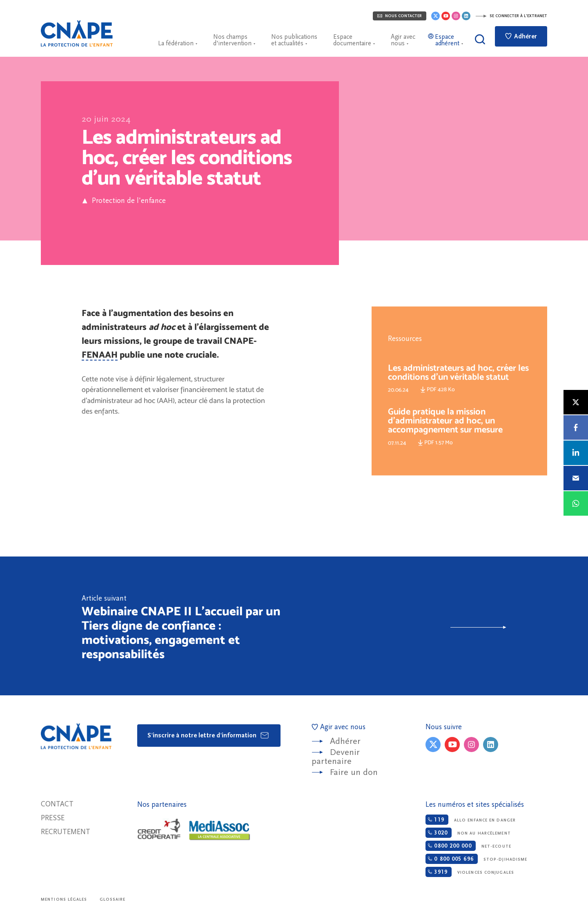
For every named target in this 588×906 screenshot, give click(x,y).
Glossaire (113, 899)
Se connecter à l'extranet (511, 16)
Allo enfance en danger (471, 820)
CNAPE (77, 33)
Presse (53, 818)
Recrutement (66, 832)
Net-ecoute (468, 846)
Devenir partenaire (336, 757)
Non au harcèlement (468, 833)
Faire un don (354, 772)
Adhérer (521, 36)
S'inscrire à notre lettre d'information (208, 735)
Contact (57, 804)
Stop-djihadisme (476, 859)
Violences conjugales (470, 872)
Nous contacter (400, 16)
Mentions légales (64, 899)
